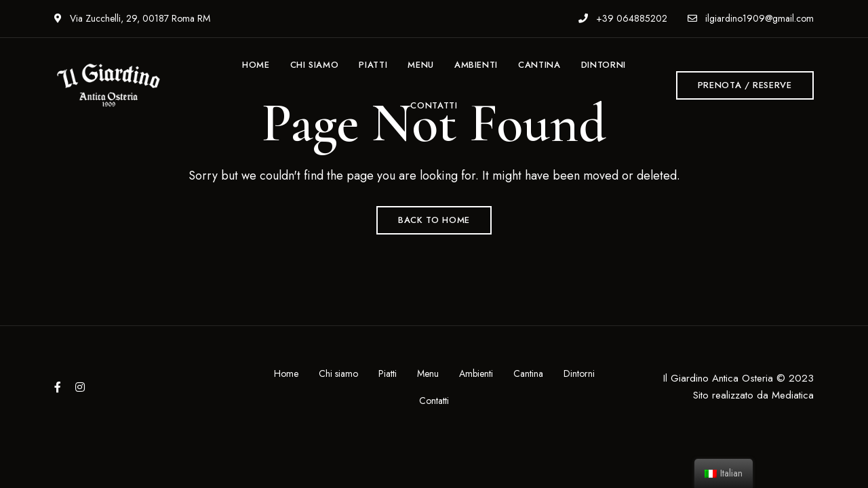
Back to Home (434, 220)
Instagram (80, 387)
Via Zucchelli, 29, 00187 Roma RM (132, 18)
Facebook (58, 387)
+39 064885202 (623, 18)
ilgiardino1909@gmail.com (751, 18)
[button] (745, 85)
